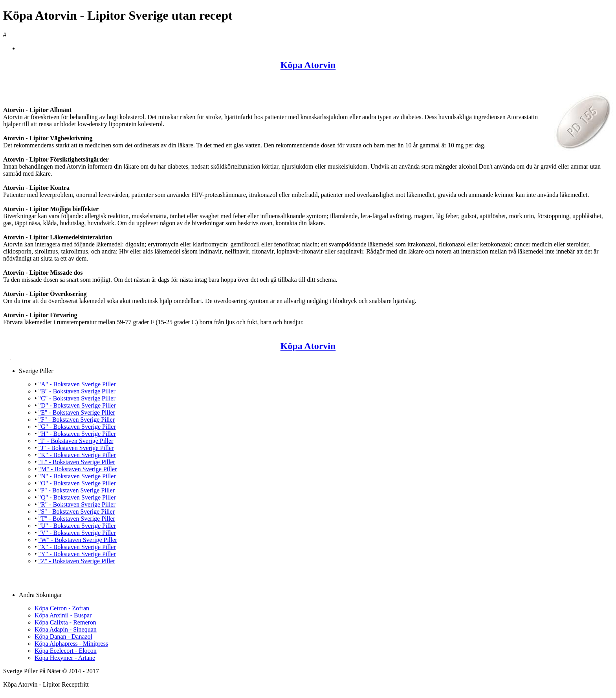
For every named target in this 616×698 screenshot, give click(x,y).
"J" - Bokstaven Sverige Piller (76, 448)
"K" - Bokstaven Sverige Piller (77, 455)
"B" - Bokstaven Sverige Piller (77, 391)
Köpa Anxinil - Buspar (63, 615)
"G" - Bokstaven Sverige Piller (77, 427)
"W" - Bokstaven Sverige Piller (78, 540)
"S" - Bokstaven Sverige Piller (77, 512)
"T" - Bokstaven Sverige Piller (77, 519)
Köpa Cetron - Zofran (62, 608)
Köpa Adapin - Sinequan (66, 629)
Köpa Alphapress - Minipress (71, 644)
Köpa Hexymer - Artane (65, 658)
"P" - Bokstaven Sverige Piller (77, 490)
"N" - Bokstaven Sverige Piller (77, 476)
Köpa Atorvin (308, 65)
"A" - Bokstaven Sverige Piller (77, 384)
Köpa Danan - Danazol (63, 636)
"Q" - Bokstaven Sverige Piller (77, 497)
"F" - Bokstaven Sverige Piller (77, 420)
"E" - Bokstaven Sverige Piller (77, 412)
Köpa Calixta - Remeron (65, 622)
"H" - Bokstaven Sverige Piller (77, 434)
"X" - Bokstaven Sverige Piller (77, 547)
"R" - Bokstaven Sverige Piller (77, 504)
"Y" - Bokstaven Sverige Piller (77, 554)
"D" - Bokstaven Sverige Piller (77, 405)
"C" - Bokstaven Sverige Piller (77, 398)
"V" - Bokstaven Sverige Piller (77, 533)
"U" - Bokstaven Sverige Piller (77, 526)
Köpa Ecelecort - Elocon (66, 651)
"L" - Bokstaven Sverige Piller (77, 462)
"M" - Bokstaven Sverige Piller (78, 469)
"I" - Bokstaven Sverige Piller (76, 441)
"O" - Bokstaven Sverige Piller (77, 483)
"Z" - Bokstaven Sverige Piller (77, 561)
